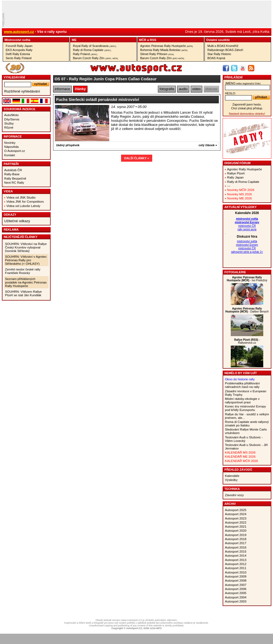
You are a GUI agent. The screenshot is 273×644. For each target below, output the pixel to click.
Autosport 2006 (236, 589)
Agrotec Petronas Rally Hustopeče (167, 46)
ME (74, 40)
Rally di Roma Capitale (92, 50)
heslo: (231, 93)
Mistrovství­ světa (17, 40)
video (196, 89)
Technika (232, 489)
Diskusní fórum (238, 163)
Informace (13, 136)
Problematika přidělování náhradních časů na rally (243, 385)
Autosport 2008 (236, 580)
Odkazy (10, 215)
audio (183, 89)
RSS (153, 40)
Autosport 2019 (236, 535)
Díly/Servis (12, 119)
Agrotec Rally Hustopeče (245, 169)
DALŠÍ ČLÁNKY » (137, 158)
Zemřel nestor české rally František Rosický (23, 271)
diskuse (211, 89)
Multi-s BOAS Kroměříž (223, 46)
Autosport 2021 (236, 526)
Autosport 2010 (236, 572)
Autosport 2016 (236, 547)
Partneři (11, 164)
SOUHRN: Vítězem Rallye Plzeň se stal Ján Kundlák (24, 293)
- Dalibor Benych (247, 310)
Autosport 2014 (236, 555)
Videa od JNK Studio (21, 197)
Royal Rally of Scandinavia (95, 46)
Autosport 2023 (236, 518)
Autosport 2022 (236, 522)
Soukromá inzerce (20, 109)
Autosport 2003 (236, 601)
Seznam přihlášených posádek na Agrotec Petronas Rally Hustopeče (26, 282)
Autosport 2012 (236, 564)
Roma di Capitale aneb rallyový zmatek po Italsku (247, 423)
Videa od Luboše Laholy (23, 206)
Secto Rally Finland (19, 58)
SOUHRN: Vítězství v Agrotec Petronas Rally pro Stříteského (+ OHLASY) (26, 260)
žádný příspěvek (68, 145)
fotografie (167, 89)
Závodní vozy (235, 495)
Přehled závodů (238, 470)
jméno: (243, 83)
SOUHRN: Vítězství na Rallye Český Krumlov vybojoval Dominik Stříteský (26, 247)
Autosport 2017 (236, 543)
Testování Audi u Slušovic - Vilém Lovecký (244, 439)
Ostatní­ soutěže (218, 40)
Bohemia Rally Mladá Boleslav (164, 50)
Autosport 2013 (236, 560)
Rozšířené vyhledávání (22, 91)
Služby (9, 123)
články (80, 89)
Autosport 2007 (236, 585)
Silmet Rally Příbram (157, 54)
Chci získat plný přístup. (247, 108)
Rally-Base (12, 174)
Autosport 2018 (236, 539)
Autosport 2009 (236, 576)
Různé (9, 127)
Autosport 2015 (236, 551)
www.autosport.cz (19, 32)
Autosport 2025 (236, 510)
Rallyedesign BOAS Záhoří (225, 50)
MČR (143, 40)
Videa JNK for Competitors (25, 201)
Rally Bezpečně (15, 178)
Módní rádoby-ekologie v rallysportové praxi (242, 400)
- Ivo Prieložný (247, 279)
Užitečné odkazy (17, 221)
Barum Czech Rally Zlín (95, 58)
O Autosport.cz (15, 151)
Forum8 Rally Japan (19, 46)
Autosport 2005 (236, 593)
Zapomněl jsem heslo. (247, 104)
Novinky (10, 143)
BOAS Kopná (216, 58)
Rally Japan (235, 177)
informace (62, 89)
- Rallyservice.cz (247, 341)
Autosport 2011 (236, 568)
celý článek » (208, 145)
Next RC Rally (14, 182)
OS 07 (60, 79)
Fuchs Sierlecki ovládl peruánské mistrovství (98, 100)
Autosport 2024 (236, 514)
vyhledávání (14, 77)
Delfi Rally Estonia (18, 54)
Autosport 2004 (236, 597)
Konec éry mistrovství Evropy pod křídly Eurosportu (246, 408)
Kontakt (10, 155)
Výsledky (231, 480)
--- (229, 186)
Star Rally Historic (219, 54)
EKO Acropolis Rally (19, 50)
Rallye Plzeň (236, 173)
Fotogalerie (235, 272)
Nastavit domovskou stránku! (247, 114)
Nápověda (12, 147)
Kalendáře (232, 476)
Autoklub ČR (13, 170)
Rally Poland (85, 54)
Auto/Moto (12, 115)
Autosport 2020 (236, 530)
